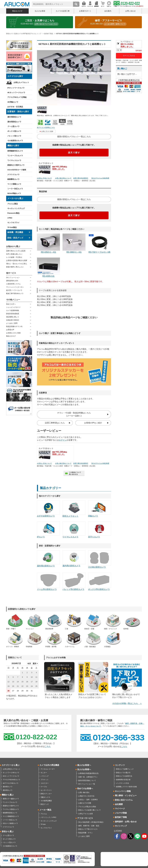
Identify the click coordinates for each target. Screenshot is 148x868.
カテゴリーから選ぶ (11, 765)
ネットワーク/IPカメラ (11, 773)
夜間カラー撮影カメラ (11, 799)
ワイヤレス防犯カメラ (11, 809)
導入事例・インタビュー (126, 796)
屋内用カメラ (8, 787)
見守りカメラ (100, 530)
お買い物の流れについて (63, 178)
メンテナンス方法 (122, 783)
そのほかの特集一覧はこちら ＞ (127, 703)
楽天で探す (74, 153)
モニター (44, 773)
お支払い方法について (44, 178)
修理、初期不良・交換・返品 (89, 826)
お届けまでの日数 (85, 803)
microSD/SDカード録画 (17, 170)
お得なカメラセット (21, 82)
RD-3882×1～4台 (74, 243)
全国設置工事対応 (13, 320)
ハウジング (45, 776)
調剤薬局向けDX (12, 281)
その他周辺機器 (46, 801)
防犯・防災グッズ (15, 238)
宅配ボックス (45, 797)
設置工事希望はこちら (55, 423)
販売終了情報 (121, 817)
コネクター (45, 783)
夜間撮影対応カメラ (15, 151)
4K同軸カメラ (13, 102)
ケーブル (44, 787)
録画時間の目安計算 (123, 780)
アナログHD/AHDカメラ (12, 780)
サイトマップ (121, 826)
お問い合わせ (130, 11)
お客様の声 (10, 330)
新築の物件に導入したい (15, 267)
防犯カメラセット (74, 509)
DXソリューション (13, 277)
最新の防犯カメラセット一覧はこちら (74, 137)
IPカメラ (48, 530)
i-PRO (10, 218)
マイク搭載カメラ (14, 184)
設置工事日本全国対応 (81, 178)
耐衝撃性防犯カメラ (10, 813)
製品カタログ (11, 336)
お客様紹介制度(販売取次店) (88, 773)
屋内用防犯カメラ (14, 122)
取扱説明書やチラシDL (14, 326)
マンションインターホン (15, 287)
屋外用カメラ (8, 790)
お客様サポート (85, 11)
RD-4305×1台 (48, 267)
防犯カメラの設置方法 (124, 776)
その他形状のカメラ (15, 141)
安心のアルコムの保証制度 (100, 178)
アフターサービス (85, 818)
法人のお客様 (40, 11)
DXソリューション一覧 (87, 784)
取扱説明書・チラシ (86, 833)
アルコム (44, 814)
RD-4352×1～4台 (48, 243)
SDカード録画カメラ (10, 823)
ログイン (63, 440)
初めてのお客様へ (85, 788)
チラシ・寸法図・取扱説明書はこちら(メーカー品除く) (74, 414)
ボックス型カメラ (14, 131)
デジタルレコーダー (48, 769)
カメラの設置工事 (63, 11)
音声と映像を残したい (14, 254)
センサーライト (46, 790)
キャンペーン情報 (123, 791)
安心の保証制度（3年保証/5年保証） (91, 822)
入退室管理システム (13, 284)
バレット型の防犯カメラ (74, 581)
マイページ (120, 809)
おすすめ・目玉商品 (15, 107)
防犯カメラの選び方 (123, 773)
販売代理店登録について (87, 780)
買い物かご (122, 68)
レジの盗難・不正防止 (14, 257)
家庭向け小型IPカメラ (16, 165)
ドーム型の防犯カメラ (48, 581)
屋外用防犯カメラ (14, 117)
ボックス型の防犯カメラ (100, 581)
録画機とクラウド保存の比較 (126, 787)
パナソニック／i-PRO (48, 817)
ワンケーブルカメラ (15, 156)
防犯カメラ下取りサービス (88, 829)
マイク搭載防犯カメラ (11, 816)
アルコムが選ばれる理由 (87, 807)
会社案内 (108, 11)
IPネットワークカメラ (16, 88)
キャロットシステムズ (16, 208)
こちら (48, 746)
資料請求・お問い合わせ (126, 822)
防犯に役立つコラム (124, 800)
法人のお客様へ (84, 769)
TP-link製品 (12, 227)
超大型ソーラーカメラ (14, 290)
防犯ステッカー (46, 794)
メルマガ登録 (121, 813)
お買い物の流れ (84, 792)
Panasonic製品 (13, 213)
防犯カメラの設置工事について (90, 810)
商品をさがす (17, 11)
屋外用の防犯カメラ (48, 558)
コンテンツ (120, 765)
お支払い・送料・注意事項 (88, 800)
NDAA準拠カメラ (14, 193)
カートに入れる (129, 56)
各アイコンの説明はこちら (46, 127)
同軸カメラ (100, 509)
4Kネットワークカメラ (16, 93)
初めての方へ (11, 304)
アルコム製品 (13, 204)
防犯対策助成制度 (13, 314)
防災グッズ (45, 804)
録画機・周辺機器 (15, 232)
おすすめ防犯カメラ (48, 509)
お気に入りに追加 (47, 131)
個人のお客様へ (84, 765)
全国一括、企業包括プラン (88, 777)
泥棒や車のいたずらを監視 (16, 251)
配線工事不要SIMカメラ (15, 293)
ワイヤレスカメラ (14, 160)
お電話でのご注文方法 (86, 796)
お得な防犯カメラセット (12, 769)
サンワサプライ (13, 223)
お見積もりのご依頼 (13, 333)
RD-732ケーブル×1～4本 (100, 243)
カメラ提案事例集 (13, 310)
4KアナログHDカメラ (11, 783)
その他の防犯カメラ (100, 559)
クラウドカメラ (13, 175)
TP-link (43, 824)
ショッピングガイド (13, 307)
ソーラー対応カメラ (15, 189)
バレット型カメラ (14, 136)
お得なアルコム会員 (86, 814)
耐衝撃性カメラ (13, 179)
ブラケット (45, 780)
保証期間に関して (13, 317)
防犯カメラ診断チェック (125, 769)
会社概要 (119, 804)
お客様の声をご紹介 (93, 423)
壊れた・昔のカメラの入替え (17, 264)
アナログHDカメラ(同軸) (17, 97)
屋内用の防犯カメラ (74, 558)
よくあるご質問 (12, 323)
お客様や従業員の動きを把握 (17, 260)
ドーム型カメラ (13, 126)
